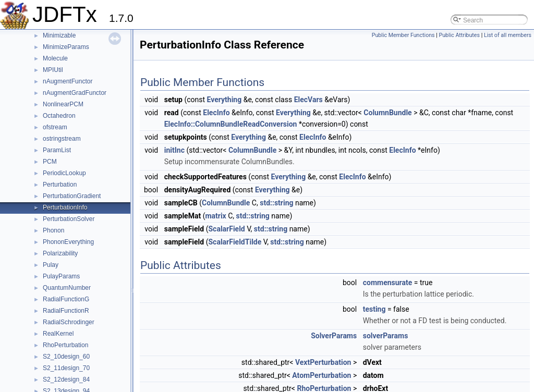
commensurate (388, 283)
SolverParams (334, 336)
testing (374, 309)
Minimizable (59, 35)
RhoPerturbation (65, 345)
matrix (215, 216)
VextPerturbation (323, 362)
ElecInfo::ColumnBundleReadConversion (231, 124)
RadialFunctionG (66, 299)
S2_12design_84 (66, 379)
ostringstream (62, 139)
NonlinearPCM (63, 104)
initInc (174, 150)
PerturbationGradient (72, 196)
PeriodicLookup (64, 173)
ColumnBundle (387, 113)
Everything (224, 100)
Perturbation (60, 185)
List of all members (508, 35)
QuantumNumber (67, 288)
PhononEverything (68, 242)
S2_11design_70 (66, 368)
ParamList (57, 150)
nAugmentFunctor (68, 81)
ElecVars (308, 100)
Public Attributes (459, 35)
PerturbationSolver (69, 219)
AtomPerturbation (321, 375)
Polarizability (60, 253)
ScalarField (226, 229)
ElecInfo (216, 113)
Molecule (55, 58)
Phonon (53, 230)
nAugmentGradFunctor (75, 93)
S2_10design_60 (66, 357)
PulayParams (61, 276)
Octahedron (59, 116)
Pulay (51, 265)
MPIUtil (53, 70)
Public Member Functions (403, 35)
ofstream (55, 127)
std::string (276, 203)
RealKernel (58, 334)
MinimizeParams (66, 47)
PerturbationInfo (65, 207)
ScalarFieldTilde (235, 242)
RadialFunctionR (66, 311)
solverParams (386, 336)
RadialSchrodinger (69, 322)
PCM (50, 162)
